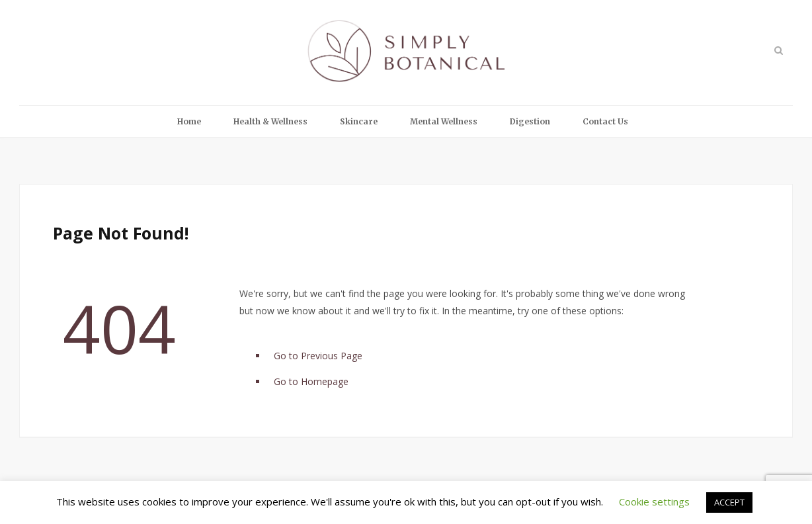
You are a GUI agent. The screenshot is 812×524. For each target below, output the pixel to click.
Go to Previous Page (318, 356)
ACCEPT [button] (729, 502)
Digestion (530, 121)
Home (189, 121)
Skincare (359, 121)
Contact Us (605, 121)
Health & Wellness (270, 121)
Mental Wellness (444, 121)
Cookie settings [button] (654, 502)
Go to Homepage (311, 381)
